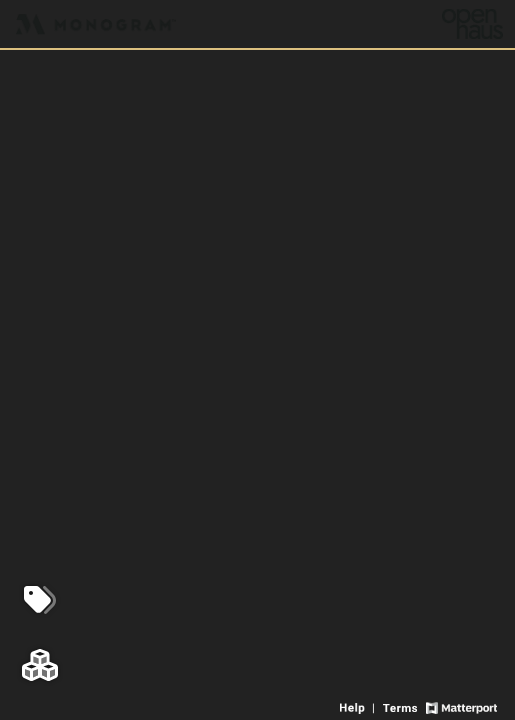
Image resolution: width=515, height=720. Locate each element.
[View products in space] (40, 600)
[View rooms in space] (40, 665)
